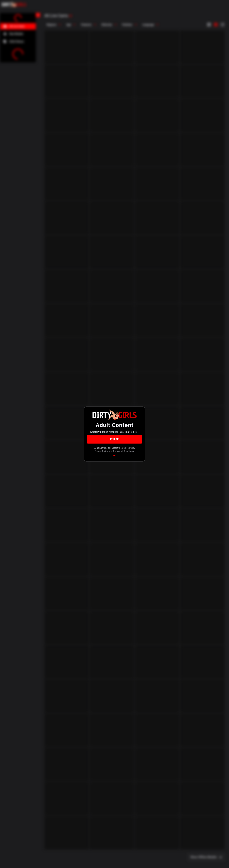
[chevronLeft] (38, 15)
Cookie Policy (128, 448)
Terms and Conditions (123, 451)
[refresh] (70, 16)
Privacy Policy (101, 451)
